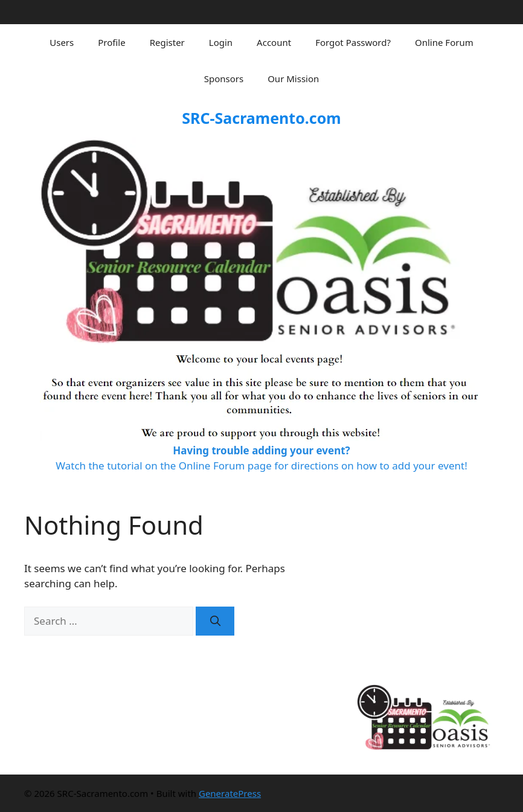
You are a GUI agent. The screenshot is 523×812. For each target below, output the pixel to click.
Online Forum (444, 42)
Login (221, 42)
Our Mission (293, 79)
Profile (111, 42)
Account (274, 42)
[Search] (215, 621)
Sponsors (224, 79)
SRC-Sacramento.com (261, 118)
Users (62, 42)
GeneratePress (230, 793)
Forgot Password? (353, 42)
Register (167, 42)
